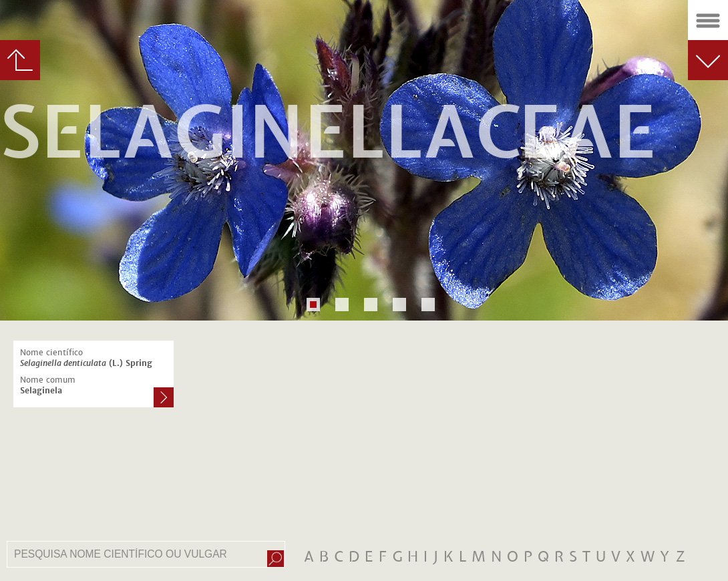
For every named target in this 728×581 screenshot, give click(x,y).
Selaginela (41, 391)
